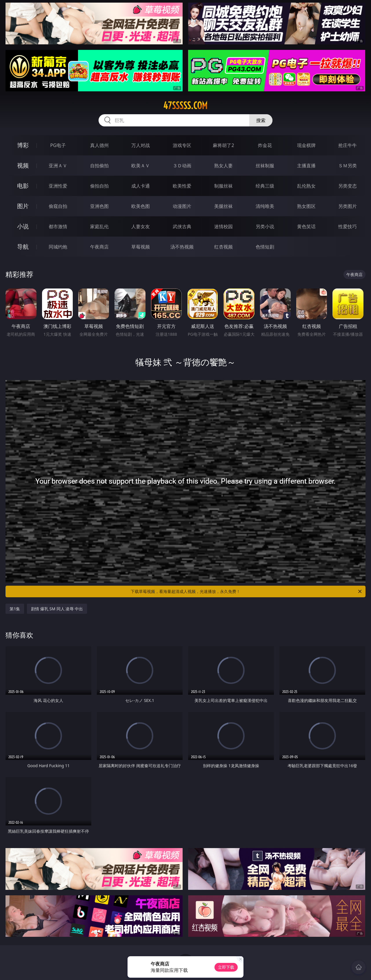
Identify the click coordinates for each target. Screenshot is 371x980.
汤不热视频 (182, 247)
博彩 (23, 145)
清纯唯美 (265, 206)
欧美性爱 (182, 186)
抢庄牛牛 (348, 145)
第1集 (15, 609)
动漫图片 (182, 206)
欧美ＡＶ (141, 166)
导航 (23, 247)
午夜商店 (99, 247)
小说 (23, 226)
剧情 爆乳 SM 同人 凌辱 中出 (57, 609)
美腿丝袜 (223, 206)
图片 (23, 206)
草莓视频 (141, 247)
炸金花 (265, 145)
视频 (23, 165)
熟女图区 (306, 206)
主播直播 (306, 166)
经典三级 (265, 186)
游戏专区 (182, 145)
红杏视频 (223, 247)
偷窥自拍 (58, 206)
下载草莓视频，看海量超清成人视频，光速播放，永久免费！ (247, 591)
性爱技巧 (348, 226)
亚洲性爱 (58, 186)
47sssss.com (185, 106)
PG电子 (58, 145)
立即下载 (226, 967)
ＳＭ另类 (348, 166)
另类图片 (348, 206)
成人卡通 (141, 186)
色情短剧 (265, 247)
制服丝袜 (223, 186)
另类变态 (348, 186)
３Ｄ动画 (182, 166)
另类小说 (265, 226)
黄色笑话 (306, 226)
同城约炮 (58, 247)
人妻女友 (141, 226)
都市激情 (58, 226)
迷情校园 (223, 226)
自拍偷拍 (99, 166)
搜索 (261, 120)
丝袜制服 (265, 166)
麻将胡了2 (223, 145)
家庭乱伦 (99, 226)
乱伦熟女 (306, 186)
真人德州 (99, 145)
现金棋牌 (306, 145)
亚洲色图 (99, 206)
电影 (23, 186)
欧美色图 (141, 206)
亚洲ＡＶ (58, 166)
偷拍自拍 (99, 186)
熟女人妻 (223, 166)
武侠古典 (182, 226)
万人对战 (141, 145)
